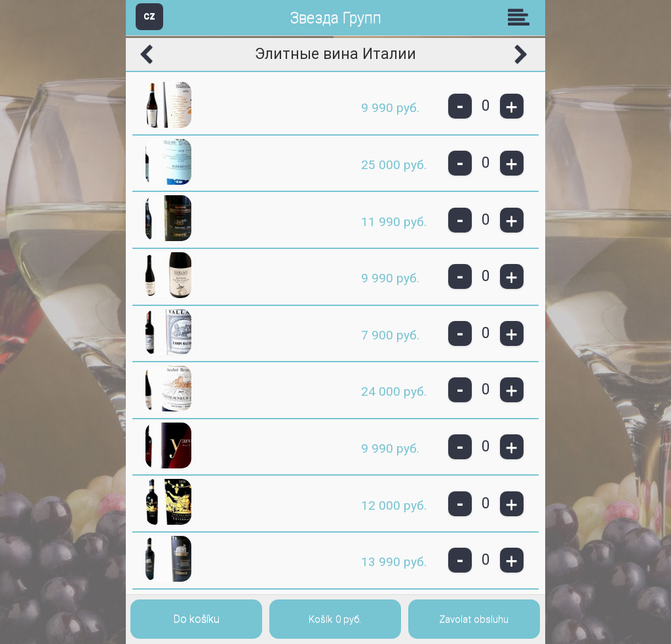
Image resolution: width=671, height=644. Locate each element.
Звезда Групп (335, 18)
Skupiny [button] (522, 17)
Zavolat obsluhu (474, 619)
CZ (149, 16)
